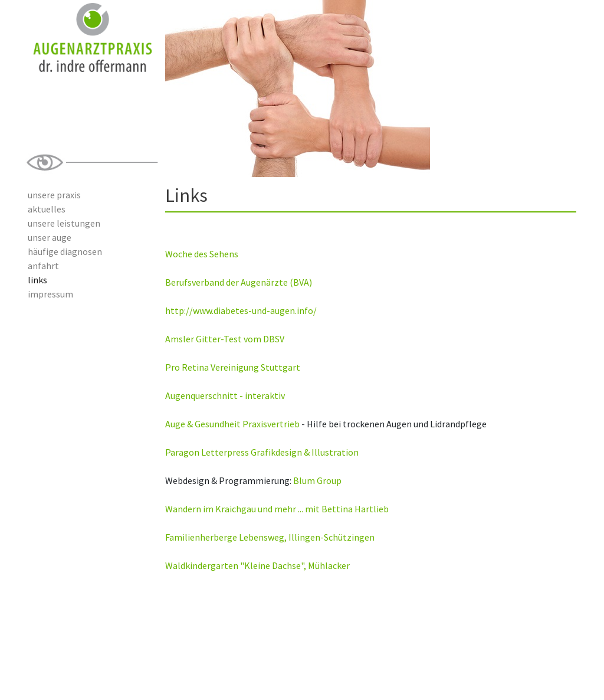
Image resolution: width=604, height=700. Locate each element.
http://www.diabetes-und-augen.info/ (241, 310)
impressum (50, 294)
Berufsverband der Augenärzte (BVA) (239, 282)
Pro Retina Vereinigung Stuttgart (233, 367)
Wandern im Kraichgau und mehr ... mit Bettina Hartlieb (277, 509)
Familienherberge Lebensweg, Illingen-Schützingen (270, 537)
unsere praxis (54, 195)
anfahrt (43, 266)
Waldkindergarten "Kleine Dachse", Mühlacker (257, 565)
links (37, 280)
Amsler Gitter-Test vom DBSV (225, 339)
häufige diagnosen (65, 251)
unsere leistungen (64, 223)
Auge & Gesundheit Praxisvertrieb (232, 424)
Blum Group (317, 480)
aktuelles (47, 209)
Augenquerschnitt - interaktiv (225, 395)
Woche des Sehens (202, 254)
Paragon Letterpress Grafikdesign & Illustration (262, 452)
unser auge (50, 237)
